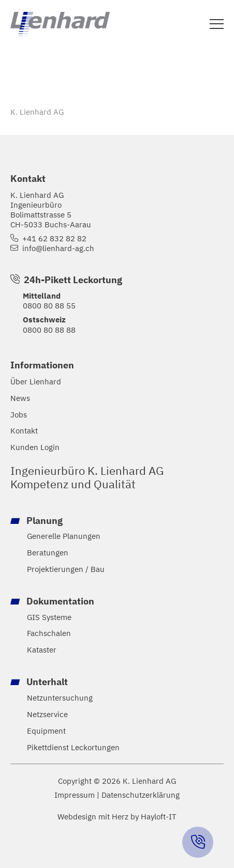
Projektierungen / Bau (66, 569)
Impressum (75, 795)
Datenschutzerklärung (141, 795)
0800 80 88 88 (49, 330)
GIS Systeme (49, 617)
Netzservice (47, 714)
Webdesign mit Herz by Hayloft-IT (117, 816)
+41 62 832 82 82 (54, 238)
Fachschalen (49, 633)
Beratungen (48, 553)
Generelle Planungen (64, 536)
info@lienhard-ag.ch (58, 248)
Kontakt (24, 431)
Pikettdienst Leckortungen (73, 747)
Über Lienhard (36, 382)
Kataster (42, 650)
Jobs (19, 415)
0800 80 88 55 (49, 305)
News (20, 398)
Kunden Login (35, 447)
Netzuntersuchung (60, 698)
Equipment (46, 731)
